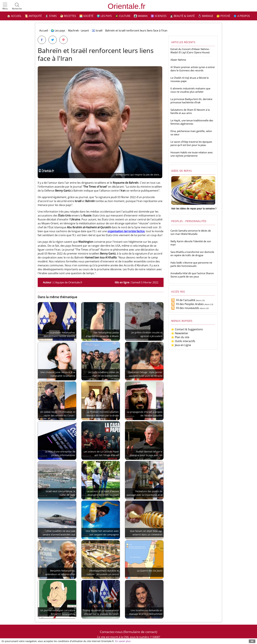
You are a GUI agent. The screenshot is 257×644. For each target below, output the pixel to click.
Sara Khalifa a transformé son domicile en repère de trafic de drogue (192, 254)
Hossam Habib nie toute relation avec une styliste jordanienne (192, 154)
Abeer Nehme (178, 60)
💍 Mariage (206, 16)
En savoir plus (123, 641)
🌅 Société (86, 16)
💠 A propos (242, 16)
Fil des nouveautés (185, 308)
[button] (5, 6)
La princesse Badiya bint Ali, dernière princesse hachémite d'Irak (191, 101)
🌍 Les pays (104, 16)
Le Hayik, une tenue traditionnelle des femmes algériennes (192, 122)
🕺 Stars (51, 16)
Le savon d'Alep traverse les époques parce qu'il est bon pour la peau (191, 143)
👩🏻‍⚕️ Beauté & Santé (182, 16)
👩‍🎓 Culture (123, 16)
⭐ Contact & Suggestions (187, 329)
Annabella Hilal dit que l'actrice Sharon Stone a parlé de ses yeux (192, 275)
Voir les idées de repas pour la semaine (193, 209)
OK (252, 641)
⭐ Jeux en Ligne (181, 345)
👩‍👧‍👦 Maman (141, 16)
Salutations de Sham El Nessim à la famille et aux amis (190, 111)
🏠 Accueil (14, 16)
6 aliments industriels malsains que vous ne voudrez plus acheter (190, 90)
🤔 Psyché (223, 16)
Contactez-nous (111, 632)
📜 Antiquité (33, 16)
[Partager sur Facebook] (42, 40)
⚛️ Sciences (159, 16)
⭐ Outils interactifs (183, 341)
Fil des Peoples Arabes (187, 304)
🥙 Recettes (68, 16)
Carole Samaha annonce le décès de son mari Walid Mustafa (191, 232)
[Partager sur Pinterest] (63, 40)
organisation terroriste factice (126, 231)
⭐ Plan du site (180, 337)
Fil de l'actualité (183, 300)
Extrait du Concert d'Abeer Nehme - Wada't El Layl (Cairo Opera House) (190, 51)
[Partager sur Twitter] (53, 40)
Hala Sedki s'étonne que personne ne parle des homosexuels (191, 264)
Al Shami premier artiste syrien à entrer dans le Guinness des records (193, 69)
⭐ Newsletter (180, 333)
